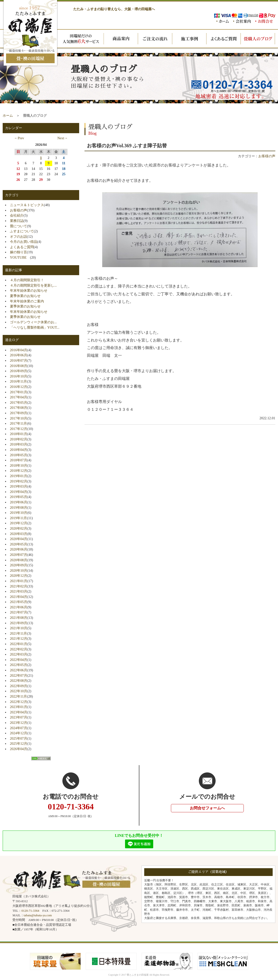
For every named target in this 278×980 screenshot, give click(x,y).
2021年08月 (19, 618)
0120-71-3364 (30, 911)
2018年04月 (19, 450)
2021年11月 (19, 633)
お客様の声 (267, 156)
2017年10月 (19, 418)
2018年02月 (19, 439)
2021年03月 (19, 591)
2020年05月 (19, 544)
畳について (18, 226)
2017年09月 (19, 413)
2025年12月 (19, 744)
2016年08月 (19, 366)
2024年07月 (19, 728)
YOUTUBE (20, 257)
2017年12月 (19, 429)
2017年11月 (19, 423)
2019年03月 (19, 486)
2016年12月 (19, 387)
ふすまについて (22, 231)
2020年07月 (19, 555)
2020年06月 (19, 549)
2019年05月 (19, 497)
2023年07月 (19, 717)
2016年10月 (19, 376)
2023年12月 (19, 723)
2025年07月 (19, 738)
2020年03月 (19, 534)
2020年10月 (19, 570)
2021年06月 (19, 607)
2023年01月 (19, 707)
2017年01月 (19, 392)
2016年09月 (19, 371)
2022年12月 (19, 702)
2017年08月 (19, 408)
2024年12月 (19, 733)
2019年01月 (19, 476)
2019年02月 (19, 481)
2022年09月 (19, 686)
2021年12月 (19, 639)
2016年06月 (19, 355)
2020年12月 (19, 576)
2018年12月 (19, 471)
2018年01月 (19, 434)
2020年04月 (19, 539)
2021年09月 (19, 623)
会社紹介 (17, 215)
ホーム (8, 115)
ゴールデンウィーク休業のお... (33, 322)
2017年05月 (19, 402)
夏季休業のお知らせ (25, 296)
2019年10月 (19, 513)
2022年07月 (19, 675)
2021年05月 (19, 602)
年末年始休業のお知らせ (29, 290)
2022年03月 (19, 654)
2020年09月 (19, 565)
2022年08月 (19, 681)
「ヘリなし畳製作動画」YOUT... (35, 327)
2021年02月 (19, 586)
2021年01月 (19, 581)
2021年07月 (19, 612)
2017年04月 (19, 397)
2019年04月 (19, 492)
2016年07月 (19, 360)
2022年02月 (19, 649)
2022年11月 (19, 696)
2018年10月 (19, 465)
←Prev (19, 138)
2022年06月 (19, 670)
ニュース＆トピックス (27, 205)
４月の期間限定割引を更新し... (33, 285)
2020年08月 (19, 560)
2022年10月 (19, 691)
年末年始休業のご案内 (27, 301)
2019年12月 (19, 523)
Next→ (62, 138)
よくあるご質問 (22, 247)
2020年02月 (19, 528)
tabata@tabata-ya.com (38, 915)
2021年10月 (19, 628)
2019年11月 (19, 518)
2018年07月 (19, 460)
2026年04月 (19, 749)
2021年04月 (19, 597)
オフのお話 (18, 236)
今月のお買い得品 (24, 242)
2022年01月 (19, 644)
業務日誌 (17, 221)
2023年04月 (19, 712)
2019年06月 (19, 502)
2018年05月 (19, 455)
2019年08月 (19, 507)
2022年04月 (19, 660)
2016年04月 (19, 350)
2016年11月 (19, 381)
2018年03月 (19, 444)
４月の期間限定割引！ (27, 280)
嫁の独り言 (18, 252)
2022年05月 (19, 665)
